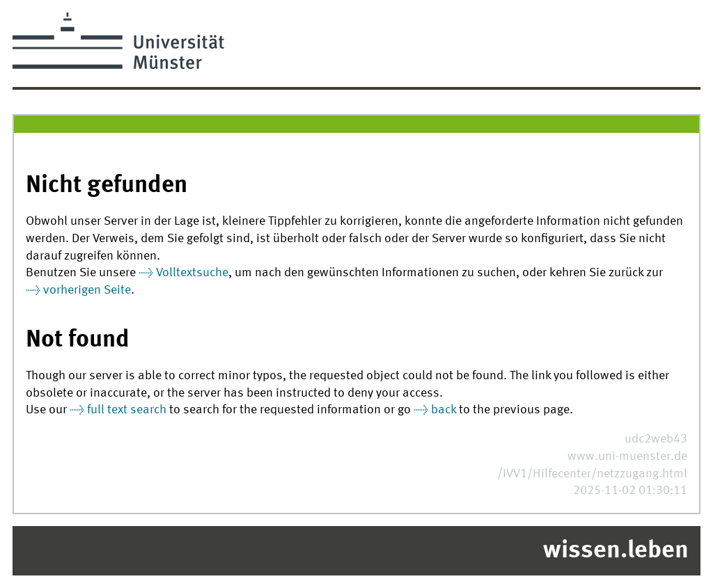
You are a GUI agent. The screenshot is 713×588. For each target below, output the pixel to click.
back (444, 410)
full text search (127, 410)
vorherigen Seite (87, 291)
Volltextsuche (192, 273)
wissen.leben (616, 551)
